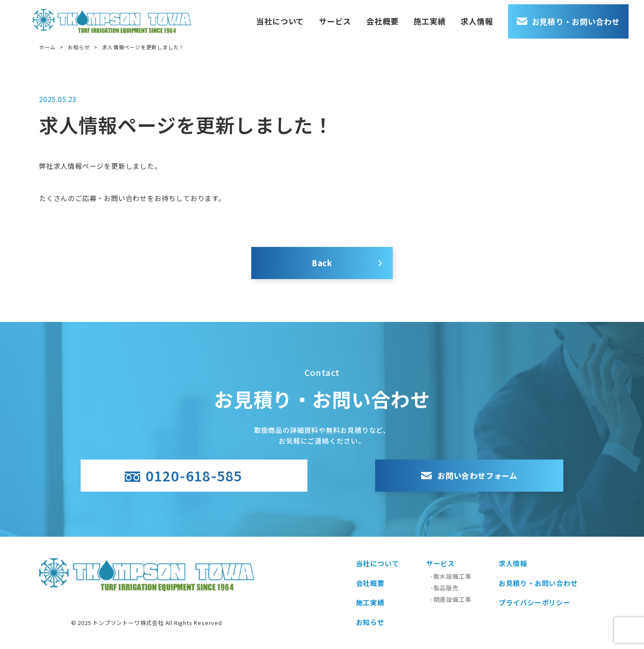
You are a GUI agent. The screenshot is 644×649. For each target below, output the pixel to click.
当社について (295, 17)
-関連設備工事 (451, 599)
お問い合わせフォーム (448, 475)
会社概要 (398, 17)
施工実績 (445, 17)
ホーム (47, 47)
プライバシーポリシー (535, 602)
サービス (350, 17)
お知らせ (79, 47)
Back (322, 263)
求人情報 (492, 17)
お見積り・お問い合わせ (584, 17)
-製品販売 (445, 588)
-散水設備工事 (451, 576)
